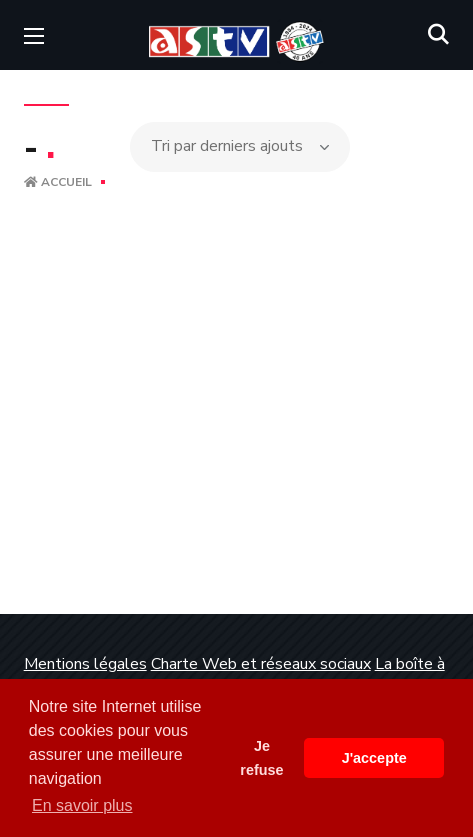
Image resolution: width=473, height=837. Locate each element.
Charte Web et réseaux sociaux (261, 664)
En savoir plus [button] (82, 805)
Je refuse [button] (261, 758)
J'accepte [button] (374, 758)
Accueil (58, 182)
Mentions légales (85, 664)
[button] (438, 35)
